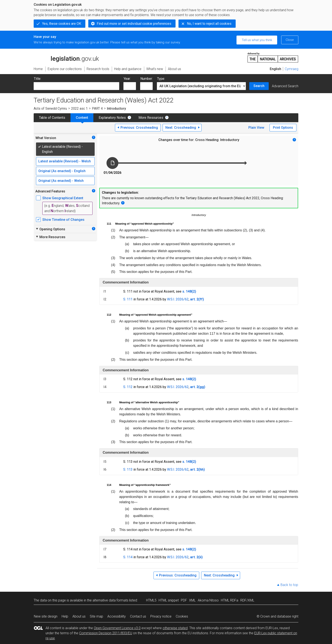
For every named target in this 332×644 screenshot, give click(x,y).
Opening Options (50, 229)
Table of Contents (52, 118)
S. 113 (128, 469)
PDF (184, 600)
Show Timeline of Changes (63, 220)
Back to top (289, 585)
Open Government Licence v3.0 (117, 628)
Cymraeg (292, 69)
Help (65, 616)
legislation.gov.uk (66, 57)
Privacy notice (161, 616)
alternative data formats (110, 600)
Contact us (138, 616)
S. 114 (128, 557)
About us (79, 616)
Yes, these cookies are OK (62, 24)
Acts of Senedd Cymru (50, 108)
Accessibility (117, 616)
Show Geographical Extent (63, 198)
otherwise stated (175, 628)
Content (82, 118)
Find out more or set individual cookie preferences (134, 24)
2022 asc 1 (79, 108)
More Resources (151, 118)
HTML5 (151, 600)
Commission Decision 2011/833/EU (106, 633)
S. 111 (128, 299)
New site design (46, 616)
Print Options (283, 128)
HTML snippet (169, 600)
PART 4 (97, 108)
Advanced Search (285, 86)
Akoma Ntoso (208, 600)
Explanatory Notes (112, 118)
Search (259, 86)
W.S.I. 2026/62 (178, 299)
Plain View (256, 128)
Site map (96, 616)
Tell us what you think (257, 40)
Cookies (182, 616)
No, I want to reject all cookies (209, 24)
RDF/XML (247, 600)
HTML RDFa (230, 600)
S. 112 (128, 387)
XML (192, 600)
